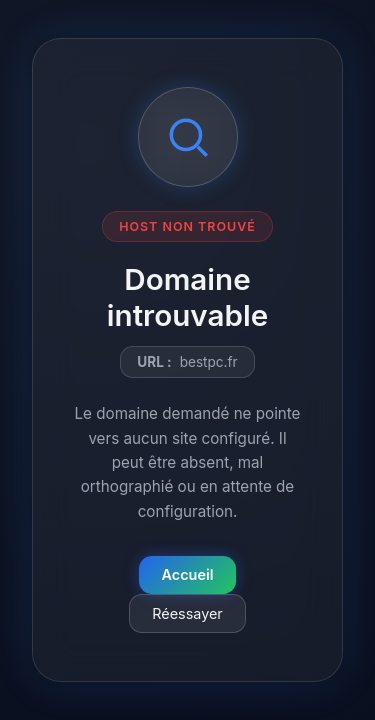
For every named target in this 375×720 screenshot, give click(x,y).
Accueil (188, 574)
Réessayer (187, 613)
